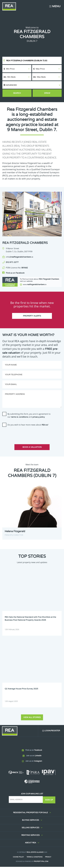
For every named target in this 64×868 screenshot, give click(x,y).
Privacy (48, 858)
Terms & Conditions (35, 858)
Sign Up (49, 801)
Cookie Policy (18, 858)
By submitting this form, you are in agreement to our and (29, 417)
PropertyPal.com (41, 863)
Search (17, 93)
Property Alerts (32, 317)
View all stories (32, 719)
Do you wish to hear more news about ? (28, 426)
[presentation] (20, 434)
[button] (32, 85)
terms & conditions (20, 418)
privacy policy (39, 418)
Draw (47, 93)
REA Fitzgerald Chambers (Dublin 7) (27, 61)
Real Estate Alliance (35, 854)
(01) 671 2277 (12, 262)
